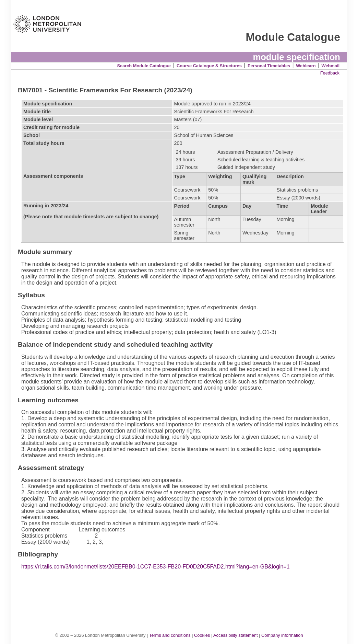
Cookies (202, 635)
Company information (282, 635)
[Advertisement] (182, 594)
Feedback (330, 73)
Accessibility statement (235, 635)
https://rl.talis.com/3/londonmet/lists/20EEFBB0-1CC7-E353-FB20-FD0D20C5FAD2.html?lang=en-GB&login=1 (156, 567)
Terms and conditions (170, 635)
